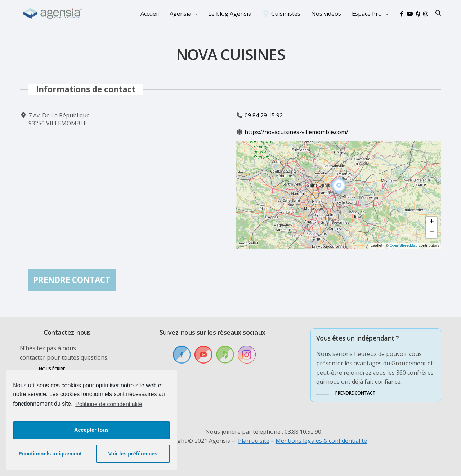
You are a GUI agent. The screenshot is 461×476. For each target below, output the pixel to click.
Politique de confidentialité (109, 404)
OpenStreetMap (404, 246)
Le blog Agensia (230, 14)
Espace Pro (367, 14)
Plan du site (254, 441)
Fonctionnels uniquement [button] (50, 454)
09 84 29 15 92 (264, 115)
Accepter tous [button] (91, 430)
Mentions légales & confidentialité (321, 441)
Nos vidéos (326, 14)
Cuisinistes (286, 14)
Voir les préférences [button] (133, 454)
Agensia (180, 14)
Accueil (150, 14)
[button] (339, 195)
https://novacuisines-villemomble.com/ (296, 132)
